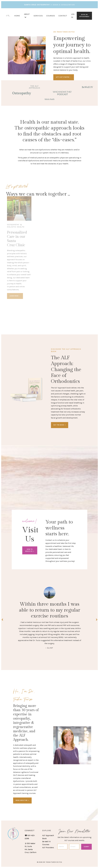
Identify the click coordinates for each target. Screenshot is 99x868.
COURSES (51, 16)
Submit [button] (86, 847)
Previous (2, 620)
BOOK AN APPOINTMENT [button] (84, 16)
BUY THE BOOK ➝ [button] (60, 425)
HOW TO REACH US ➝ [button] (30, 550)
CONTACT (63, 16)
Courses (46, 844)
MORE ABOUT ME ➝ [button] (22, 800)
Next (97, 620)
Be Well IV (46, 842)
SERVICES (38, 16)
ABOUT (27, 16)
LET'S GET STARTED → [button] (64, 77)
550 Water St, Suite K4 (30, 846)
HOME (17, 16)
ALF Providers (48, 847)
